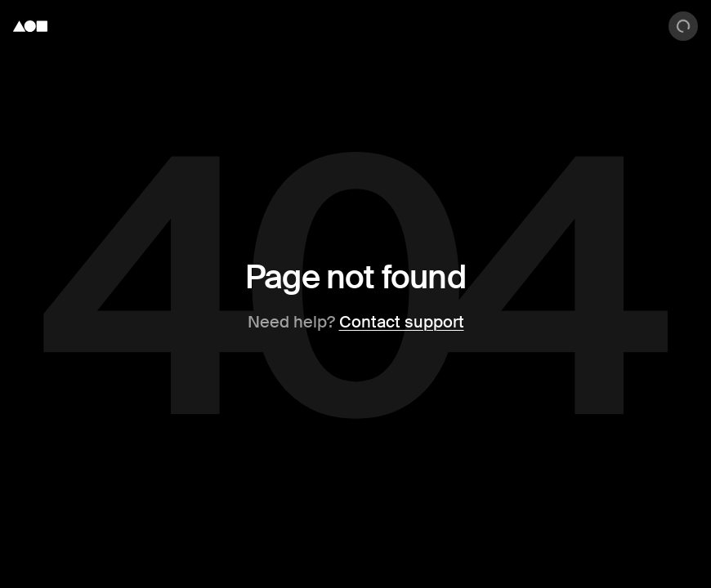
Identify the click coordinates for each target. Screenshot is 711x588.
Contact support (402, 322)
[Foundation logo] (30, 26)
